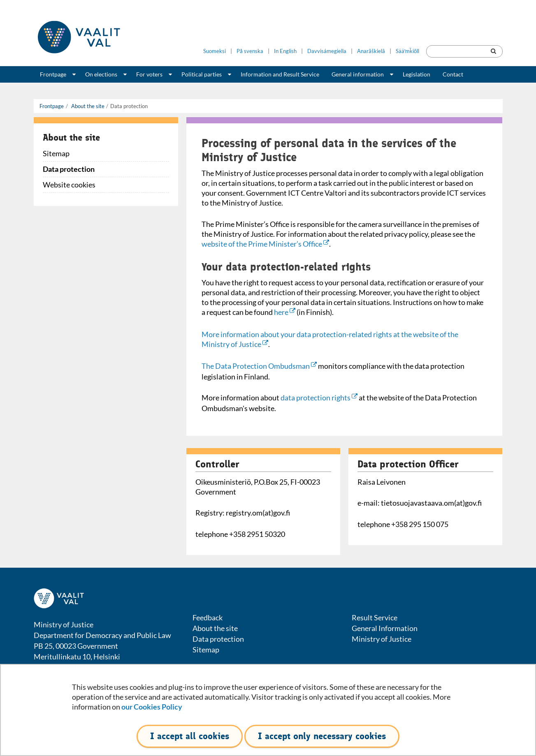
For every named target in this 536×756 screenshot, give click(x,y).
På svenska (250, 51)
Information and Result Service (280, 74)
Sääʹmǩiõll (407, 51)
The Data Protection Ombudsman (259, 366)
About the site (87, 106)
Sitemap (56, 153)
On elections (101, 74)
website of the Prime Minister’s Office (265, 244)
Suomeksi (215, 51)
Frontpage (53, 74)
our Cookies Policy (152, 707)
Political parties (202, 74)
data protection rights (319, 398)
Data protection (69, 169)
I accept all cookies (190, 736)
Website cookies (69, 185)
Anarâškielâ (371, 51)
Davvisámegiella (327, 51)
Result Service (375, 617)
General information (358, 74)
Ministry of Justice (382, 639)
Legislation (417, 74)
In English (285, 51)
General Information (385, 628)
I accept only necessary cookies (322, 736)
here (285, 312)
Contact (453, 74)
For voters (149, 74)
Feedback (208, 617)
